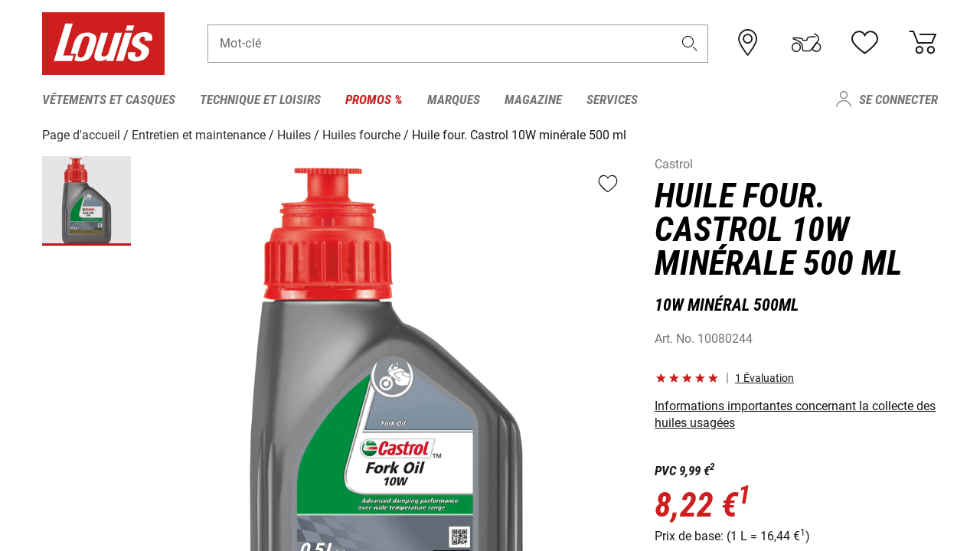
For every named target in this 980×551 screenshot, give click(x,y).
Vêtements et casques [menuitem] (109, 99)
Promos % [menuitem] (374, 99)
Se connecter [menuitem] (898, 99)
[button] (690, 43)
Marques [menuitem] (454, 99)
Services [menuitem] (612, 99)
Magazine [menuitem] (533, 99)
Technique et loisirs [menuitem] (260, 99)
